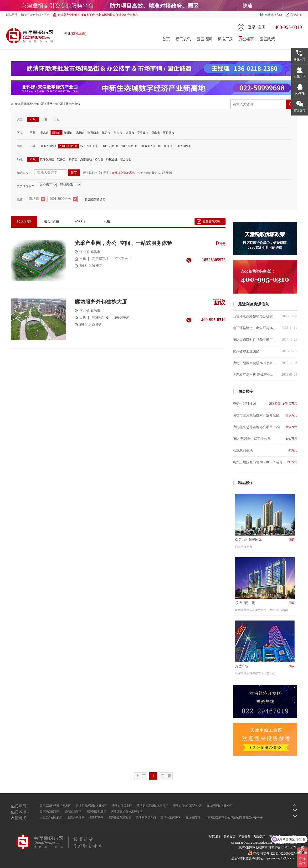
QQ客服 (300, 94)
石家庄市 (169, 133)
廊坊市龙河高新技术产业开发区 (265, 415)
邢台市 (118, 133)
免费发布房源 (211, 221)
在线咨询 (300, 77)
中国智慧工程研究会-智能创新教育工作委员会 (234, 818)
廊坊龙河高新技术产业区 (153, 806)
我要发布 (296, 15)
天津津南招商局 (50, 812)
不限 (33, 119)
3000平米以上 (48, 146)
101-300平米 (165, 146)
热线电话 (300, 60)
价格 (79, 222)
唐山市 (156, 133)
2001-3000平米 (68, 146)
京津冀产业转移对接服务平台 (98, 15)
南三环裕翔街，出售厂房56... (265, 328)
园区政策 (267, 39)
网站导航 (12, 15)
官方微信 (300, 110)
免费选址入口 (273, 15)
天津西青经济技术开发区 (92, 806)
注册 (261, 27)
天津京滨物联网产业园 (187, 806)
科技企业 (112, 159)
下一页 (166, 776)
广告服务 (245, 836)
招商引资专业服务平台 (35, 15)
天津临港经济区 (171, 818)
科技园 (73, 159)
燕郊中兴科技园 (265, 404)
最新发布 (51, 222)
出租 (56, 119)
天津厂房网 (96, 818)
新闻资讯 (183, 39)
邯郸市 (130, 133)
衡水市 (45, 133)
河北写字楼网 (44, 104)
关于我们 (214, 836)
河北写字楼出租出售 (67, 104)
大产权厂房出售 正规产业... (265, 375)
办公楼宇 (246, 39)
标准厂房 (225, 39)
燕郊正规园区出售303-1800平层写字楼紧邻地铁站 (265, 462)
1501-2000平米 (89, 146)
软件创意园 (47, 159)
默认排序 (24, 222)
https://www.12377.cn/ (279, 858)
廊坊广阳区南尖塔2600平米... (265, 363)
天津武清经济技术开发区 (55, 806)
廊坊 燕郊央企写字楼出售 (265, 439)
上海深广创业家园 (51, 818)
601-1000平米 (129, 146)
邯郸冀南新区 (73, 812)
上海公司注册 (76, 818)
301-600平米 (148, 146)
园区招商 (204, 39)
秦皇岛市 (143, 133)
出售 (45, 119)
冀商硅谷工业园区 (265, 351)
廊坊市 (56, 133)
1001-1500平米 (109, 146)
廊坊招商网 (193, 818)
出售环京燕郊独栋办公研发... (265, 316)
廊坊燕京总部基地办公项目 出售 (265, 427)
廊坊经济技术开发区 (219, 806)
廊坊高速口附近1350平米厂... (265, 340)
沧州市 (68, 133)
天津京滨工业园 (122, 806)
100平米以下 (183, 146)
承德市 (80, 133)
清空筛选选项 (97, 200)
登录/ (252, 27)
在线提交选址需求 (123, 173)
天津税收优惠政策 (120, 818)
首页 (166, 39)
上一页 (141, 776)
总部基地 (86, 159)
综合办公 (126, 159)
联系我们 (260, 836)
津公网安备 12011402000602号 (272, 854)
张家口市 (93, 133)
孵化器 (99, 159)
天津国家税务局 (96, 812)
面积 (106, 222)
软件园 (61, 159)
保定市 (106, 133)
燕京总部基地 (265, 450)
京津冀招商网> (24, 104)
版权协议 (229, 836)
